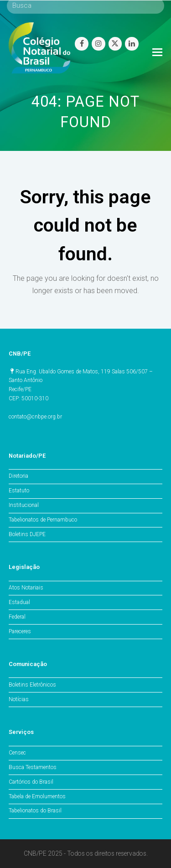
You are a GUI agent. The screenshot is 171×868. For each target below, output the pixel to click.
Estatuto (19, 491)
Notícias (19, 699)
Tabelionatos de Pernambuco (43, 520)
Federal (17, 617)
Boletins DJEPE (27, 534)
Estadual (19, 602)
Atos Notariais (26, 588)
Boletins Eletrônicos (32, 685)
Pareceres (20, 631)
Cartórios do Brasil (31, 782)
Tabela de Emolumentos (37, 796)
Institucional (24, 505)
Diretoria (18, 476)
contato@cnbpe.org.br (35, 417)
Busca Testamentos (33, 767)
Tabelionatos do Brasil (35, 811)
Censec (17, 753)
